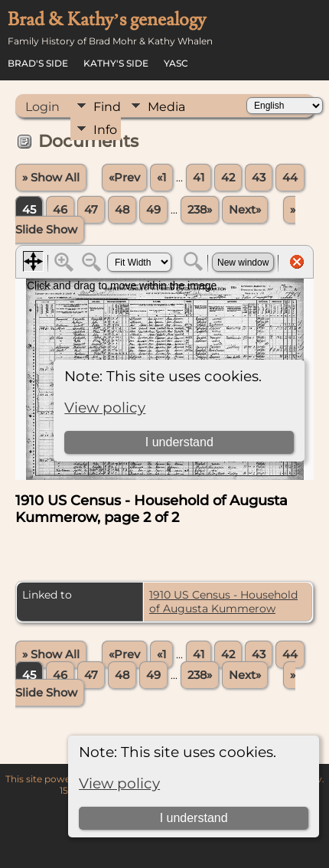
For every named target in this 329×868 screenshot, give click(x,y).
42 (228, 178)
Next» (245, 210)
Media (166, 107)
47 (91, 210)
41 (199, 178)
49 (153, 210)
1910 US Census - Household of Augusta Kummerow (223, 602)
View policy (119, 783)
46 (60, 210)
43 (259, 178)
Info (105, 130)
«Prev (124, 178)
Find (107, 107)
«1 (161, 178)
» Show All (51, 178)
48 (122, 210)
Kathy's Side (116, 63)
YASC (176, 63)
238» (200, 210)
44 (290, 178)
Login (42, 107)
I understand (194, 818)
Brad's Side (38, 63)
